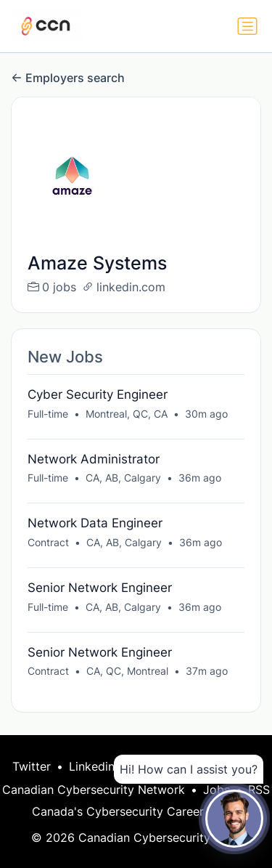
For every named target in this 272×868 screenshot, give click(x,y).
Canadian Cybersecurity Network (94, 790)
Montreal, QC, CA (127, 414)
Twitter (32, 766)
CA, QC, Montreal (127, 671)
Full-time (48, 414)
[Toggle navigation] (247, 26)
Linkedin (92, 766)
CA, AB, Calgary (123, 478)
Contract (48, 542)
